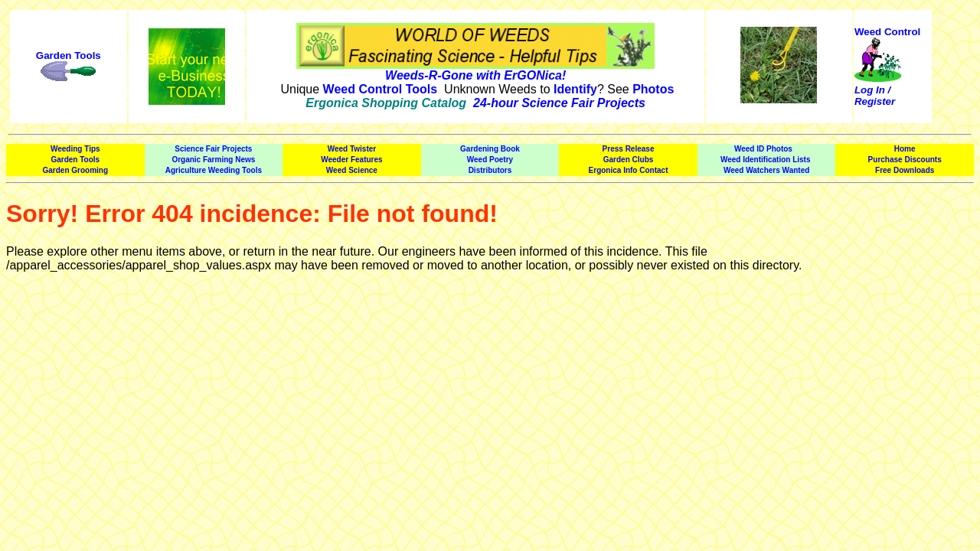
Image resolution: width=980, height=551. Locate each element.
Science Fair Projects (213, 149)
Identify (575, 89)
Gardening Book (490, 149)
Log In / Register (875, 96)
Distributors (490, 170)
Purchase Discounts (905, 160)
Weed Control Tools (381, 89)
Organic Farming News (213, 160)
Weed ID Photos (763, 149)
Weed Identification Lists (766, 160)
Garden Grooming (76, 170)
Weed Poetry (490, 160)
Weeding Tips (75, 149)
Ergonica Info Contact (629, 170)
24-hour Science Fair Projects (559, 103)
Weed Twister (352, 149)
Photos (653, 89)
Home (905, 149)
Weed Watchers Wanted (766, 170)
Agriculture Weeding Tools (214, 170)
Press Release (629, 149)
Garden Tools (69, 55)
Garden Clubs (629, 160)
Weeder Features (351, 160)
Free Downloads (905, 170)
